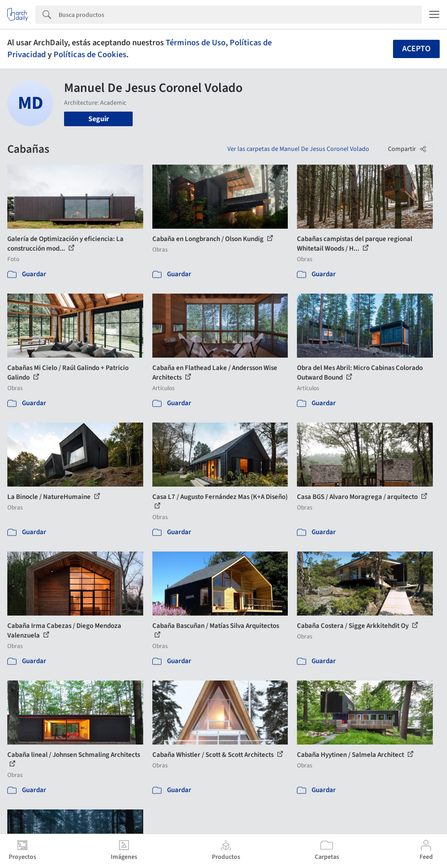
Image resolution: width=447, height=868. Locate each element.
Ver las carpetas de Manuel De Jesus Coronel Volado (298, 149)
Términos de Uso (196, 43)
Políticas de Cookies (90, 54)
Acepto (416, 49)
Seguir (99, 119)
